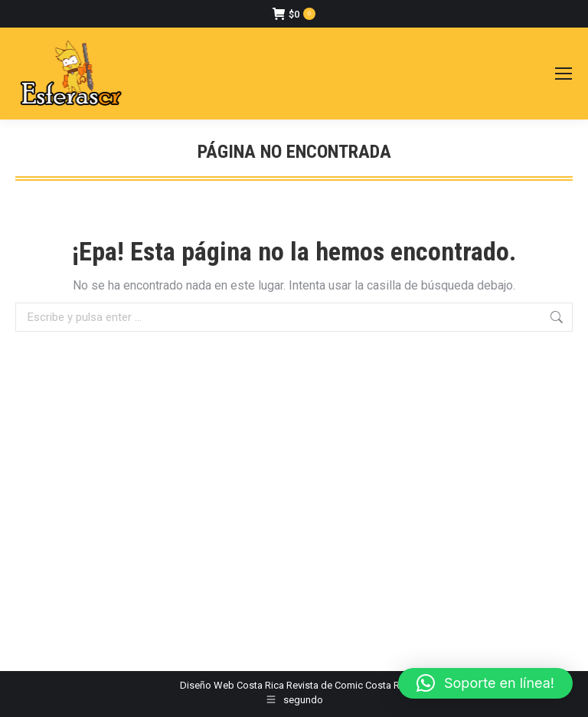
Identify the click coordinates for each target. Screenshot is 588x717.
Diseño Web (207, 685)
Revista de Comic (325, 685)
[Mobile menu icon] (563, 74)
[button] (485, 683)
